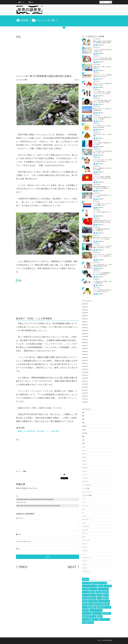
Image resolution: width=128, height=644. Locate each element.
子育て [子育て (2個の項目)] (90, 623)
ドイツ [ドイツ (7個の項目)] (86, 592)
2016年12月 (85, 402)
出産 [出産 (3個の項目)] (91, 604)
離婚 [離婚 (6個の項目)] (92, 592)
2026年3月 (85, 304)
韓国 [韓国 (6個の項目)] (98, 592)
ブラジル (84, 471)
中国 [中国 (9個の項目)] (100, 586)
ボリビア (84, 457)
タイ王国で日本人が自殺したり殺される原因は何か (102, 282)
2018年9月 (85, 340)
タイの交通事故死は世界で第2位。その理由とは (101, 230)
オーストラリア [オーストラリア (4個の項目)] (104, 601)
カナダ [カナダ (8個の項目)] (86, 589)
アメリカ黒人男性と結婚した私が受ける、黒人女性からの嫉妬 (102, 101)
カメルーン (85, 533)
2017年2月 (85, 396)
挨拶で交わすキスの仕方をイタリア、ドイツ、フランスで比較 (102, 238)
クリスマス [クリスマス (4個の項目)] (93, 601)
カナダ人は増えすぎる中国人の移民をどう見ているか (102, 152)
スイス (84, 523)
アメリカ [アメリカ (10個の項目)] (103, 583)
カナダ (84, 537)
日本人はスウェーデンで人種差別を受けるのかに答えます (102, 76)
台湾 (83, 440)
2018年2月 (85, 360)
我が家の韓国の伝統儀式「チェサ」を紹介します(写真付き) (102, 187)
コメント (20, 472)
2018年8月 (85, 343)
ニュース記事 (86, 488)
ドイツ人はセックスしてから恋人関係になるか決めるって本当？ (102, 247)
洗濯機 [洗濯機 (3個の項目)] (93, 607)
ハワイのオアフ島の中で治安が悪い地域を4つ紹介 (102, 50)
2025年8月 (85, 319)
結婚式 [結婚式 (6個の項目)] (105, 592)
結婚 (83, 423)
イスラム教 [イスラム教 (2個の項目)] (87, 619)
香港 (83, 412)
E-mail (19, 542)
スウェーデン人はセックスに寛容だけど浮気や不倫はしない (102, 161)
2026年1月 (85, 307)
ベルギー (84, 461)
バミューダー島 (86, 485)
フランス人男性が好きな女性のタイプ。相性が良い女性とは (102, 291)
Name (19, 534)
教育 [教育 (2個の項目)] (100, 616)
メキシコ (84, 450)
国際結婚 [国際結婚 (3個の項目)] (106, 604)
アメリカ (84, 568)
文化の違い (85, 433)
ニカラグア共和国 (87, 495)
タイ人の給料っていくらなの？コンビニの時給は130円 (102, 204)
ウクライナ (85, 551)
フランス (84, 475)
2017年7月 (85, 381)
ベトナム (84, 464)
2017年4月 (85, 390)
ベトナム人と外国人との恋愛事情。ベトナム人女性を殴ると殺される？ (102, 178)
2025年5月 (85, 328)
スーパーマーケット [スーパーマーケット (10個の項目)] (89, 586)
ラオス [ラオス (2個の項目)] (95, 619)
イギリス (84, 565)
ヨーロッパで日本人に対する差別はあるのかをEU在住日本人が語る (103, 59)
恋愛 (83, 437)
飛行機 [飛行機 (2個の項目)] (85, 616)
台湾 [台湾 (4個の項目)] (100, 595)
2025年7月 (85, 322)
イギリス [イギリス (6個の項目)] (86, 595)
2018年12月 (85, 331)
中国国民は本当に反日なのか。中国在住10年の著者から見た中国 (102, 221)
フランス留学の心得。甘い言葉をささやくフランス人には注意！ (102, 93)
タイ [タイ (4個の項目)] (100, 598)
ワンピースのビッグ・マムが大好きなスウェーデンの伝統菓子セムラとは (102, 256)
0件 (27, 80)
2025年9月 (85, 316)
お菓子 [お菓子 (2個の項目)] (85, 610)
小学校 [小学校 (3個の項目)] (98, 604)
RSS (32, 2)
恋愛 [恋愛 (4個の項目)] (106, 598)
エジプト (84, 547)
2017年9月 (85, 375)
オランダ (84, 544)
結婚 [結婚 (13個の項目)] (95, 583)
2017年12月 (85, 366)
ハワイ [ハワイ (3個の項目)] (86, 607)
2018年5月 (85, 351)
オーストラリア (86, 540)
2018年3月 (85, 357)
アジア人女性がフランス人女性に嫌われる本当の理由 (102, 127)
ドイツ (84, 502)
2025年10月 (85, 313)
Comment (20, 518)
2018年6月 (85, 348)
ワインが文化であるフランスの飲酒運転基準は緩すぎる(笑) (102, 265)
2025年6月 (85, 325)
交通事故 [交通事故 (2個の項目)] (107, 613)
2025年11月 (85, 310)
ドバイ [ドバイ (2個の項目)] (108, 607)
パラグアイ (85, 482)
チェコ (84, 509)
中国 (83, 444)
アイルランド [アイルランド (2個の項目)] (105, 619)
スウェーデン (86, 520)
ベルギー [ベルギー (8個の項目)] (108, 586)
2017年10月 (85, 372)
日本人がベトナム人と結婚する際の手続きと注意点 (102, 84)
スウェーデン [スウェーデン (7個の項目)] (103, 589)
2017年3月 (85, 393)
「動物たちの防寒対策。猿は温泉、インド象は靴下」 (39, 431)
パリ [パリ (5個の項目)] (94, 595)
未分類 (84, 430)
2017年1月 (85, 399)
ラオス (84, 447)
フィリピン (85, 478)
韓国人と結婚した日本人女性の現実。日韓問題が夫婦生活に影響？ (102, 42)
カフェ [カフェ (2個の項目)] (93, 616)
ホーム (22, 2)
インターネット (86, 558)
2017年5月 (85, 387)
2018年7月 (85, 346)
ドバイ (84, 499)
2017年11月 (85, 369)
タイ (83, 513)
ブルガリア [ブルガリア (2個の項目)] (87, 613)
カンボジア (85, 530)
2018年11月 (85, 334)
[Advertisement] (47, 54)
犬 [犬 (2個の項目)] (84, 623)
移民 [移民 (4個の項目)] (85, 601)
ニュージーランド (87, 492)
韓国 (83, 416)
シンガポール (86, 526)
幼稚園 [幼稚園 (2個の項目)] (100, 607)
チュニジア (85, 506)
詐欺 (83, 419)
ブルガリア (85, 468)
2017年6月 (85, 384)
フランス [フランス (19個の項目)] (86, 583)
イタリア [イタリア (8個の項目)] (94, 589)
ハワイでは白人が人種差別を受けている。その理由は (102, 118)
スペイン (84, 516)
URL (19, 549)
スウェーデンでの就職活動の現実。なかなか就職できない (102, 274)
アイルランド (86, 571)
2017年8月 (85, 378)
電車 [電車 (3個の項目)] (85, 604)
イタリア (84, 561)
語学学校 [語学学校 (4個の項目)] (92, 598)
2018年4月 (85, 354)
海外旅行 (84, 426)
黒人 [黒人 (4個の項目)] (106, 595)
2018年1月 (85, 363)
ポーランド (85, 454)
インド (84, 554)
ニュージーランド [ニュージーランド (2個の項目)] (96, 610)
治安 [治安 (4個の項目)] (85, 598)
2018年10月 (85, 337)
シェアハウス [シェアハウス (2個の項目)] (97, 613)
